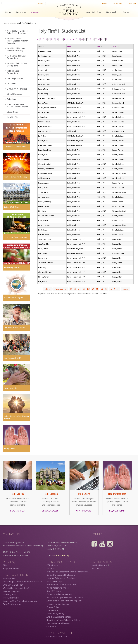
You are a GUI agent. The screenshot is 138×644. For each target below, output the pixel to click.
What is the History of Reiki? (16, 588)
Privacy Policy (53, 607)
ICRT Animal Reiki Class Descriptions (17, 57)
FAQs (5, 565)
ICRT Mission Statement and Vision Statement (68, 572)
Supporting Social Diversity (59, 623)
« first (48, 289)
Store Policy (52, 610)
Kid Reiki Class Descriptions (13, 72)
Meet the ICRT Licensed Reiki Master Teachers (17, 32)
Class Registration (15, 78)
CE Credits (11, 84)
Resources (21, 12)
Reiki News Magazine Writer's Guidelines (65, 597)
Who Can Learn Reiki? (13, 585)
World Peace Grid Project (58, 588)
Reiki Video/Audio (11, 598)
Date (99, 47)
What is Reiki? (9, 578)
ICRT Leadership (54, 581)
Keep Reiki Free (94, 12)
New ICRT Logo (54, 591)
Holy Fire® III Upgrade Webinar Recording (16, 49)
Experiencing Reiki (11, 591)
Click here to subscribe (57, 636)
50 (75, 289)
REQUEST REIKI (117, 511)
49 (71, 289)
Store (126, 12)
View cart (133, 4)
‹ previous (58, 289)
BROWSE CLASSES (50, 511)
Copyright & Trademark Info (59, 594)
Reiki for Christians (12, 604)
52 (84, 289)
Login (105, 4)
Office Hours (52, 565)
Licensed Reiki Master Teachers (61, 578)
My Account (118, 4)
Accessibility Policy (55, 614)
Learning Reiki (10, 594)
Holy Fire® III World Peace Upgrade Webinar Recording (17, 41)
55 (97, 289)
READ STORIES (17, 511)
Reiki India (96, 568)
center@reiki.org (61, 555)
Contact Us (52, 626)
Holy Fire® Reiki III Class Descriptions (17, 65)
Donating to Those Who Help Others (63, 620)
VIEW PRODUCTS (83, 511)
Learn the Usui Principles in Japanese (20, 601)
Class (69, 47)
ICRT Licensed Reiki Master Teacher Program (18, 106)
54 (93, 289)
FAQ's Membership (12, 568)
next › (117, 289)
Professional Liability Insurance (61, 585)
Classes (35, 12)
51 (80, 289)
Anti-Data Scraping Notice (59, 617)
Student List (12, 112)
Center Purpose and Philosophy (61, 575)
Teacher (115, 47)
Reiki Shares (12, 99)
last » (125, 289)
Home (8, 12)
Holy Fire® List (13, 117)
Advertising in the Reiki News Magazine (64, 601)
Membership (112, 12)
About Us (51, 568)
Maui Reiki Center (100, 565)
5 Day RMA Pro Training (17, 89)
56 (102, 289)
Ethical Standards (15, 94)
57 (106, 289)
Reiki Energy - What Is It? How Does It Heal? (23, 582)
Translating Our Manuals (58, 604)
